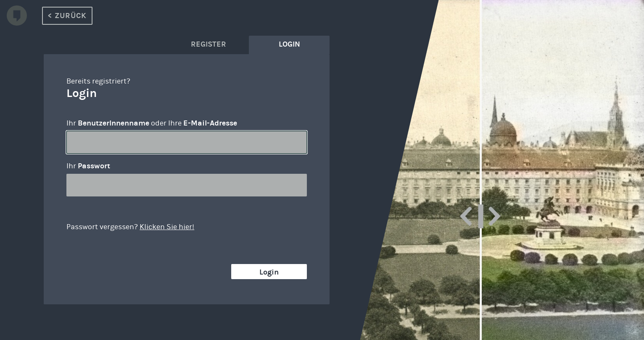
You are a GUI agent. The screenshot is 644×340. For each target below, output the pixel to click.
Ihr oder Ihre (152, 123)
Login (269, 272)
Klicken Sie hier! (167, 227)
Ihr (88, 166)
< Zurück (67, 16)
